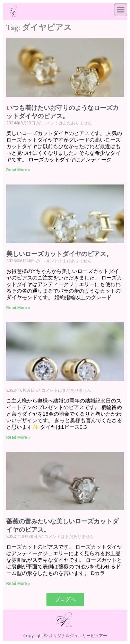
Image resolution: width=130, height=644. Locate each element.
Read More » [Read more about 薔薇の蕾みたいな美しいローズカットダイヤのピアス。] (18, 584)
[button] (121, 10)
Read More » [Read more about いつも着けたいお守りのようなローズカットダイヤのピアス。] (18, 170)
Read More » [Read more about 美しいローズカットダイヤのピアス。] (18, 308)
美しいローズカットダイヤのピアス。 (59, 254)
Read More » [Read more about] (18, 437)
